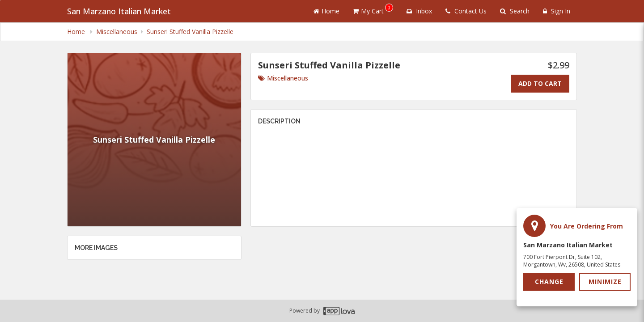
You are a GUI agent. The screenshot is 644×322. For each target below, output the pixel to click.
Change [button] (549, 282)
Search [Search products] (515, 11)
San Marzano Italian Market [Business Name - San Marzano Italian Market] (119, 11)
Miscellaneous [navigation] (117, 32)
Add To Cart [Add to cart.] (540, 83)
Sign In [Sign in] (557, 11)
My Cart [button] (373, 9)
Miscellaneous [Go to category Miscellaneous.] (283, 78)
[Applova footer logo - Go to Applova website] (339, 311)
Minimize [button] (605, 282)
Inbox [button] (419, 11)
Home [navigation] (77, 32)
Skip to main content (0, 0)
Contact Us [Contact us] (466, 11)
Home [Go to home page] (326, 11)
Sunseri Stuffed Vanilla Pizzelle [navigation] (190, 32)
